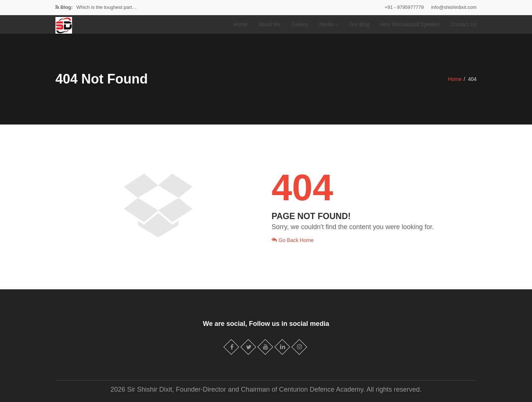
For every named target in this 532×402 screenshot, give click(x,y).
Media (329, 24)
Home (241, 24)
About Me (270, 24)
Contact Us (464, 24)
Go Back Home (293, 240)
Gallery (300, 24)
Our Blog (359, 24)
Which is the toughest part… (107, 7)
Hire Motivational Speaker (410, 24)
